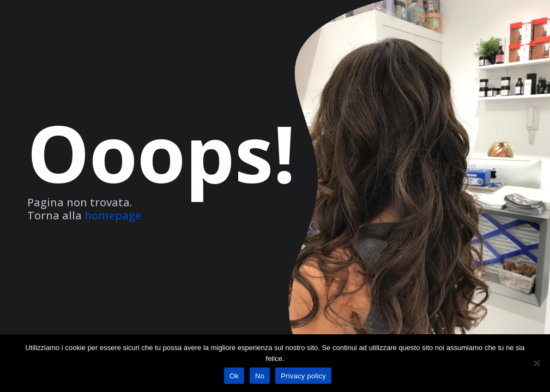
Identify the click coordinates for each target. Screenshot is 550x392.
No (260, 376)
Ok (234, 376)
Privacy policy (303, 376)
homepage (113, 215)
